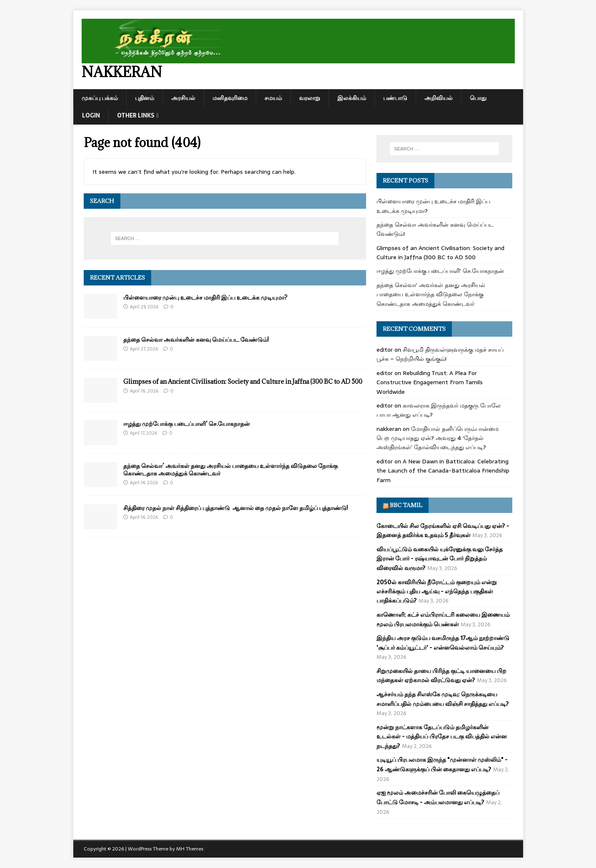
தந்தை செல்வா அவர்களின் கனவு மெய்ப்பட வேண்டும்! (196, 339)
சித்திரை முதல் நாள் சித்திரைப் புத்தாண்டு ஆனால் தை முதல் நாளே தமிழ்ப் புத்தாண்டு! (236, 508)
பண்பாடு (395, 98)
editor (385, 350)
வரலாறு (310, 98)
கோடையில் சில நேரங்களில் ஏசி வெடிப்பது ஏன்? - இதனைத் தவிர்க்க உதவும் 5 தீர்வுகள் (443, 530)
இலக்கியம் (352, 98)
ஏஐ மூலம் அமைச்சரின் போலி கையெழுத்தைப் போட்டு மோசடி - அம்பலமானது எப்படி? (438, 797)
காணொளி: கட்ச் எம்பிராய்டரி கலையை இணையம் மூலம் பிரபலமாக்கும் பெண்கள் (443, 619)
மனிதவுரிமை (230, 98)
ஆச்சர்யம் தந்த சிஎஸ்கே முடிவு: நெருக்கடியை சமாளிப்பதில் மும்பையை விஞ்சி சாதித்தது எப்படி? (443, 699)
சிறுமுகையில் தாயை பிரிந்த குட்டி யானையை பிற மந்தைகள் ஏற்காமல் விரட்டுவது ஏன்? (441, 675)
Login (91, 115)
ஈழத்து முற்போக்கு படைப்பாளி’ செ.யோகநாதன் (187, 424)
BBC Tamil (406, 505)
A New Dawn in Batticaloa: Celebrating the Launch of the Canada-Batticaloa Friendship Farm (443, 471)
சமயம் (273, 98)
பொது (478, 98)
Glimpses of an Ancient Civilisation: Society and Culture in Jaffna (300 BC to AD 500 (243, 381)
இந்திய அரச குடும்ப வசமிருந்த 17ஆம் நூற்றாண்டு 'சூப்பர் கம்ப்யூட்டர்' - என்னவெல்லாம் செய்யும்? (443, 643)
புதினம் (145, 98)
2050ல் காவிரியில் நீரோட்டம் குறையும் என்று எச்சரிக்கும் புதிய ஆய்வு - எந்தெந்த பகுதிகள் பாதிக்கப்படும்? (437, 592)
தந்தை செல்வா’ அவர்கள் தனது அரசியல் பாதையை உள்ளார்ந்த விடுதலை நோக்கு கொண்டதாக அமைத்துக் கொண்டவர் (231, 469)
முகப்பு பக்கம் (100, 98)
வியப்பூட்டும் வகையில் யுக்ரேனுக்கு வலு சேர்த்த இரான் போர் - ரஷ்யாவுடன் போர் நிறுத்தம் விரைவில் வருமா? (440, 559)
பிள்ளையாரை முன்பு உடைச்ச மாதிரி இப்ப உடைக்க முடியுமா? (205, 297)
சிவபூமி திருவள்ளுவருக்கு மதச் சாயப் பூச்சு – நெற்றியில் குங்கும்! (440, 354)
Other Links (136, 115)
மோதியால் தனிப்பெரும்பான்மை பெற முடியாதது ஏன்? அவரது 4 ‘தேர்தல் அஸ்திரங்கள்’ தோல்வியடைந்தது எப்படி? (438, 438)
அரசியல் (183, 98)
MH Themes (190, 849)
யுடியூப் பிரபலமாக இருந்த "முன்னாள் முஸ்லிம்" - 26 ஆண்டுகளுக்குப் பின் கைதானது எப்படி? (442, 764)
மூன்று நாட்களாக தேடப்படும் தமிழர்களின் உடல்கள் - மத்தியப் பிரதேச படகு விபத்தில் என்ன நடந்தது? (442, 737)
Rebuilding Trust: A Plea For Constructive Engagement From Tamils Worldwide (430, 382)
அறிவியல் (439, 98)
